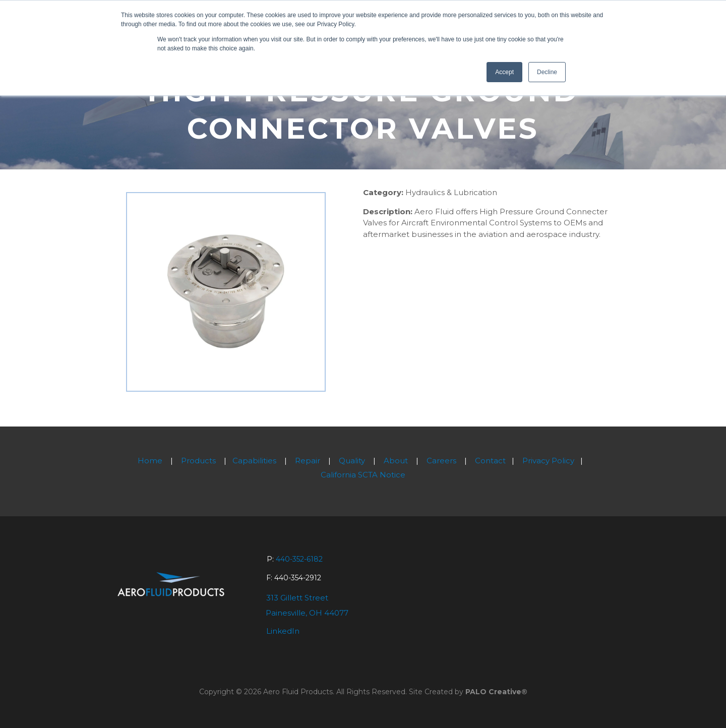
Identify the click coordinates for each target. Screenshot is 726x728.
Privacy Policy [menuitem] (548, 461)
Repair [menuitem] (308, 461)
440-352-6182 (299, 559)
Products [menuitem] (198, 461)
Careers (441, 461)
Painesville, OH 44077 (307, 613)
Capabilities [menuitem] (254, 461)
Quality (352, 461)
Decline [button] (547, 72)
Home (150, 461)
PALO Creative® (496, 692)
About (396, 461)
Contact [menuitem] (490, 461)
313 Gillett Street (297, 598)
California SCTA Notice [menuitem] (363, 475)
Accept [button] (504, 72)
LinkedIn (283, 631)
